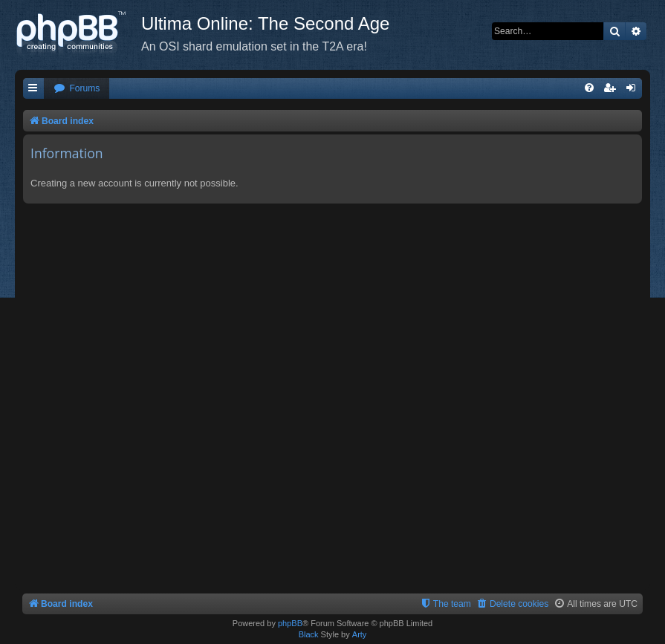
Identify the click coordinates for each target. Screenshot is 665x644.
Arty (360, 634)
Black (309, 634)
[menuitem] (77, 89)
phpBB (290, 623)
